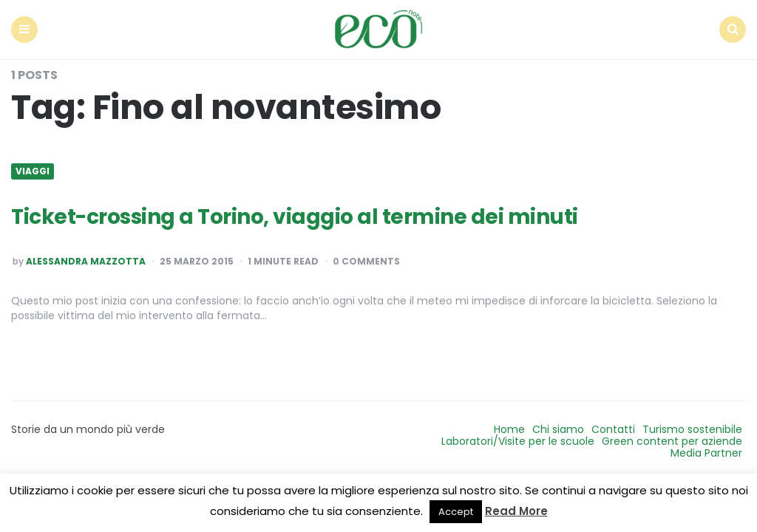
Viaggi (33, 171)
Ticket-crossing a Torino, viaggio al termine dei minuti (295, 217)
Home (509, 429)
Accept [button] (456, 512)
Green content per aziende (672, 441)
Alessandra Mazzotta (86, 262)
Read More (516, 511)
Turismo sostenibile (692, 429)
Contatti (613, 429)
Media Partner (706, 453)
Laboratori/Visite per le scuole (518, 441)
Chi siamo (558, 429)
